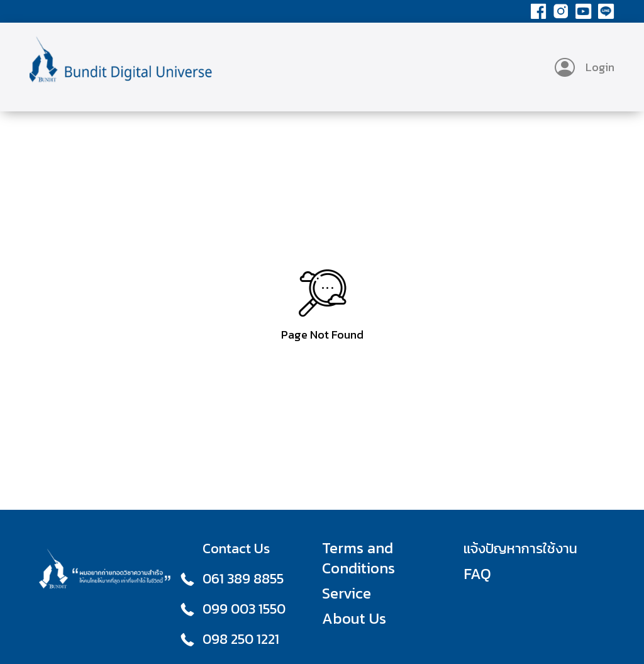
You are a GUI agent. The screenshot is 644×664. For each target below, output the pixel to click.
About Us (354, 619)
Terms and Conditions (358, 558)
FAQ (477, 574)
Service (347, 594)
